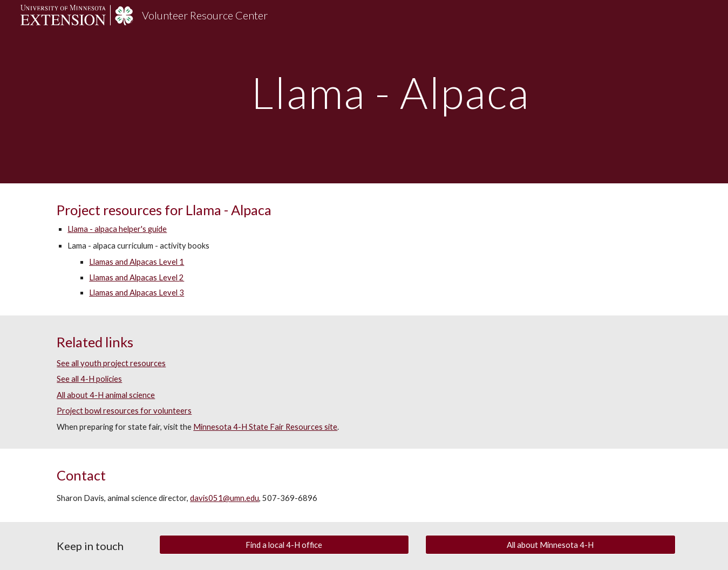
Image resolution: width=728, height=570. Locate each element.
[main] (391, 91)
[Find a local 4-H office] (284, 545)
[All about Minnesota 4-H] (550, 545)
